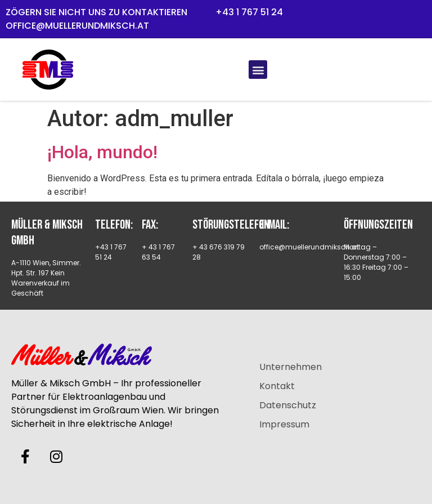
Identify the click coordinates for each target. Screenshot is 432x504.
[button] (258, 70)
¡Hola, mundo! (102, 152)
